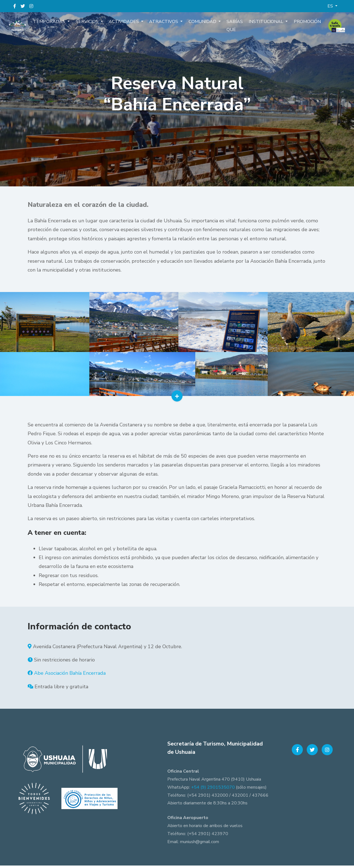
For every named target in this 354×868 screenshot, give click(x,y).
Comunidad (202, 24)
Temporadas (55, 24)
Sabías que (232, 28)
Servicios (91, 24)
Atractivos (165, 24)
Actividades (127, 24)
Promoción (302, 24)
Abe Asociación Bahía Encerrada (70, 676)
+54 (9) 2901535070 (213, 789)
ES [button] (331, 6)
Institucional (263, 24)
